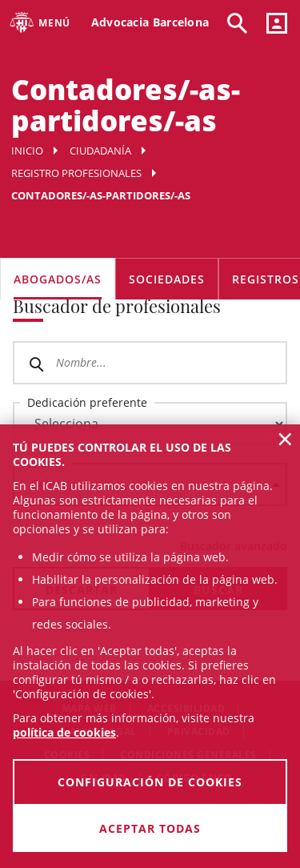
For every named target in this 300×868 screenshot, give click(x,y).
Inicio (27, 151)
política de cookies (64, 732)
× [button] (285, 439)
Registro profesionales (76, 173)
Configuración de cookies (150, 782)
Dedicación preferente (87, 402)
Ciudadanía (100, 151)
